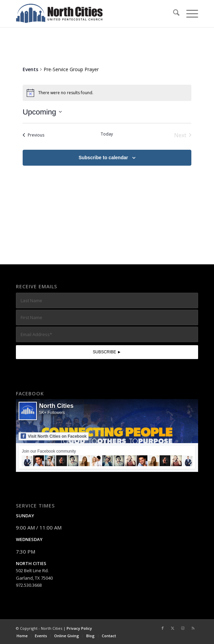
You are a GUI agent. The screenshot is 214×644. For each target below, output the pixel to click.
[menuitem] (173, 14)
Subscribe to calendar (103, 158)
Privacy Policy (79, 628)
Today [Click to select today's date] (107, 134)
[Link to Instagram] (183, 628)
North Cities (56, 406)
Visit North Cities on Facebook (54, 436)
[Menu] (189, 14)
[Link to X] (173, 628)
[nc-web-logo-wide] (89, 14)
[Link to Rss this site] (193, 628)
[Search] (173, 14)
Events (30, 69)
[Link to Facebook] (163, 628)
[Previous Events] (33, 135)
